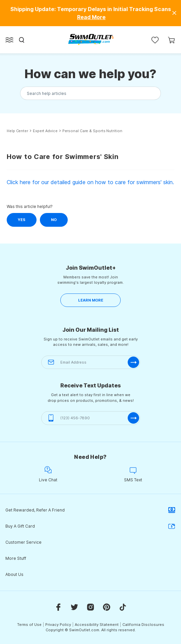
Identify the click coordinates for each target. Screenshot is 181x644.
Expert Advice (45, 131)
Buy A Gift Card (90, 526)
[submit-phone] (133, 418)
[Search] (22, 40)
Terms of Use (29, 625)
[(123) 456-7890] (91, 418)
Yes (22, 220)
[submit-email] (133, 362)
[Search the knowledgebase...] (90, 93)
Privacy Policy (58, 625)
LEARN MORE (91, 300)
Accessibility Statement (97, 625)
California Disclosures (143, 625)
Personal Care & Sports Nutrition (92, 131)
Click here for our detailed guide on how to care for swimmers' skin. (90, 182)
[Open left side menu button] (9, 40)
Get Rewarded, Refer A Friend (90, 510)
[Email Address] (91, 362)
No (54, 220)
